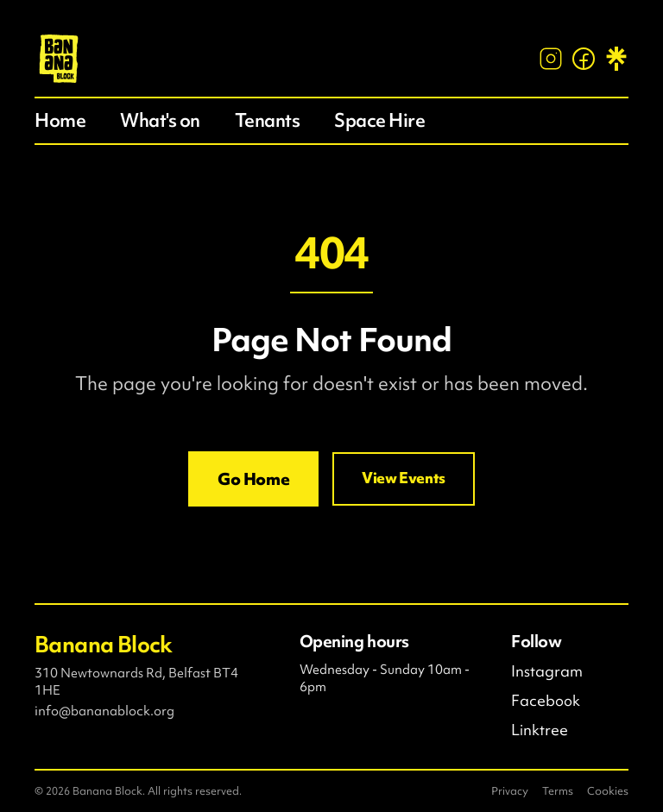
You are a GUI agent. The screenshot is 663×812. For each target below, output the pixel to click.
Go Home (253, 479)
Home (60, 120)
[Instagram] (551, 59)
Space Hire (379, 120)
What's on (160, 120)
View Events (404, 478)
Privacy (510, 791)
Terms (558, 791)
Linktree (540, 730)
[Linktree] (616, 59)
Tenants (268, 120)
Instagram (547, 671)
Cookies (608, 791)
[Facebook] (584, 59)
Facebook (546, 701)
